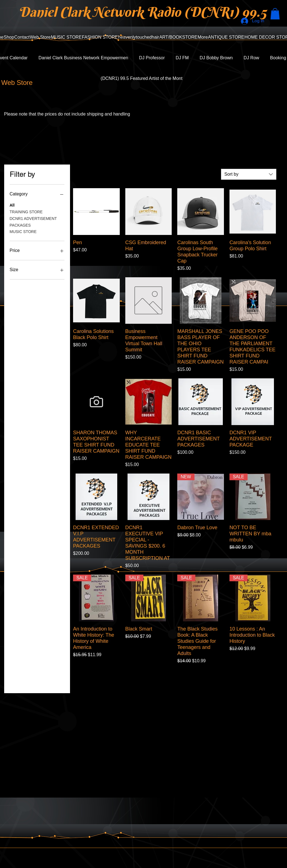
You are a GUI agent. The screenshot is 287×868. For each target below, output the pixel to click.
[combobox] (249, 174)
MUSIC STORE (23, 231)
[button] (275, 14)
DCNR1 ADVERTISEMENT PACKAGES (33, 221)
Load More (174, 680)
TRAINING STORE (26, 211)
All (12, 205)
